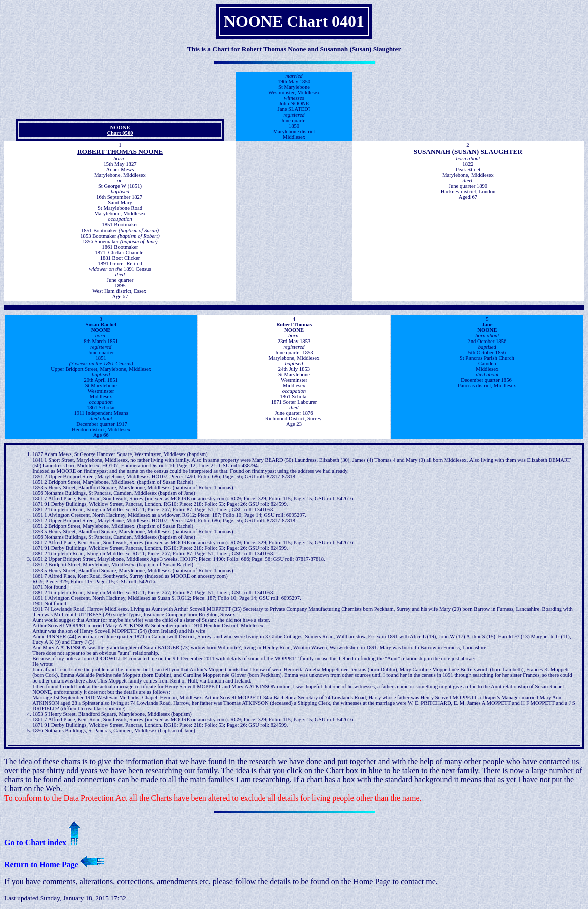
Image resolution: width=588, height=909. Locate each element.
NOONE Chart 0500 (120, 130)
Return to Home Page (54, 865)
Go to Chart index (42, 842)
